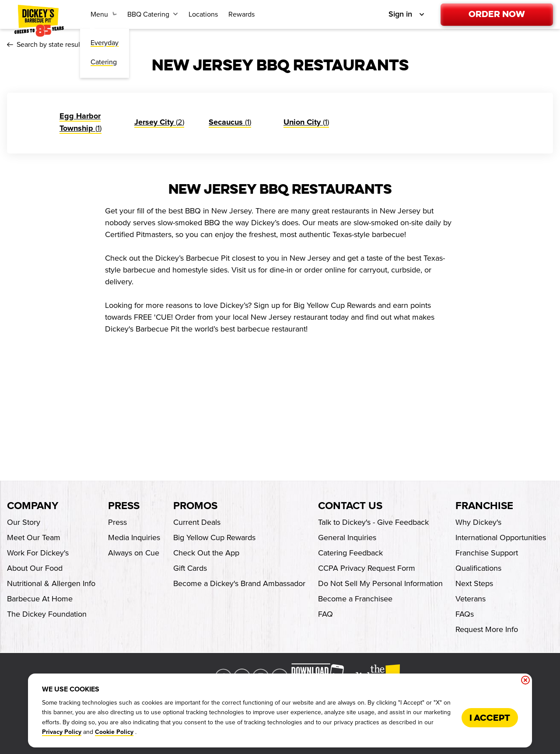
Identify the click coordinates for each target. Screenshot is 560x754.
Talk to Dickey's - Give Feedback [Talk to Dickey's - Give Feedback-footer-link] (373, 522)
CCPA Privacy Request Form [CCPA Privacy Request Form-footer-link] (367, 568)
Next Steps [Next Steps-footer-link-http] (474, 583)
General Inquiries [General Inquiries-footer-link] (347, 538)
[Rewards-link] (241, 14)
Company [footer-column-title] (33, 506)
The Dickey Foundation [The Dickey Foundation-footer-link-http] (47, 614)
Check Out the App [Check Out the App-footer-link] (206, 553)
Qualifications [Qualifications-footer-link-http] (478, 568)
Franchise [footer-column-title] (484, 506)
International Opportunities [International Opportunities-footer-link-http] (501, 538)
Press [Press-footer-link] (117, 522)
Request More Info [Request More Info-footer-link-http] (487, 629)
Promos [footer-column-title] (195, 506)
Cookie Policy (114, 732)
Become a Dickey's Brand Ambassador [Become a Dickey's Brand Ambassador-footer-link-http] (239, 583)
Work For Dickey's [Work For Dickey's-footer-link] (38, 553)
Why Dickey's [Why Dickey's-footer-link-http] (478, 522)
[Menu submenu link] (104, 14)
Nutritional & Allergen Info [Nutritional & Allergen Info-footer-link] (51, 583)
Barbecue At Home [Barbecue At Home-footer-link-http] (40, 599)
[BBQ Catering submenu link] (153, 14)
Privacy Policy (62, 732)
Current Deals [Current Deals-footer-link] (197, 522)
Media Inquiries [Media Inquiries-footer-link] (134, 538)
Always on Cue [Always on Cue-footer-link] (134, 553)
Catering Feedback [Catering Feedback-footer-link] (350, 553)
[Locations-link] (203, 14)
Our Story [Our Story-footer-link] (24, 522)
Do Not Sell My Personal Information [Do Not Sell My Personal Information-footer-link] (380, 583)
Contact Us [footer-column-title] (350, 506)
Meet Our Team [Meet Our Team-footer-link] (34, 538)
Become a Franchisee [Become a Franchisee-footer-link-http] (355, 599)
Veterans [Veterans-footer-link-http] (471, 599)
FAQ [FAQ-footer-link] (325, 614)
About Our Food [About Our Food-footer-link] (35, 568)
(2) (159, 122)
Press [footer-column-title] (124, 506)
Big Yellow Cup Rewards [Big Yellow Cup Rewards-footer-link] (214, 538)
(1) (230, 122)
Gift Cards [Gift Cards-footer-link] (190, 568)
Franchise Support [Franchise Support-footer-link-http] (487, 553)
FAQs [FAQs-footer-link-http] (465, 614)
